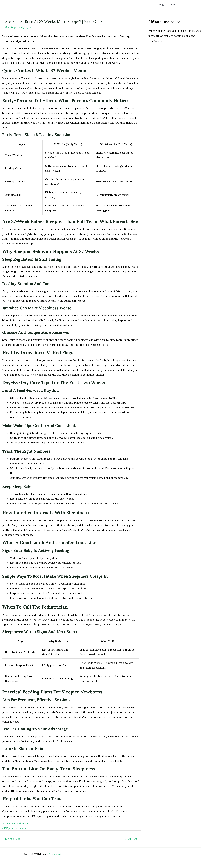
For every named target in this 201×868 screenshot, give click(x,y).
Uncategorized (14, 27)
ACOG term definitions (16, 823)
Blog (162, 4)
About (172, 4)
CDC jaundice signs (14, 828)
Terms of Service (56, 854)
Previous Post (10, 839)
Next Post (133, 839)
